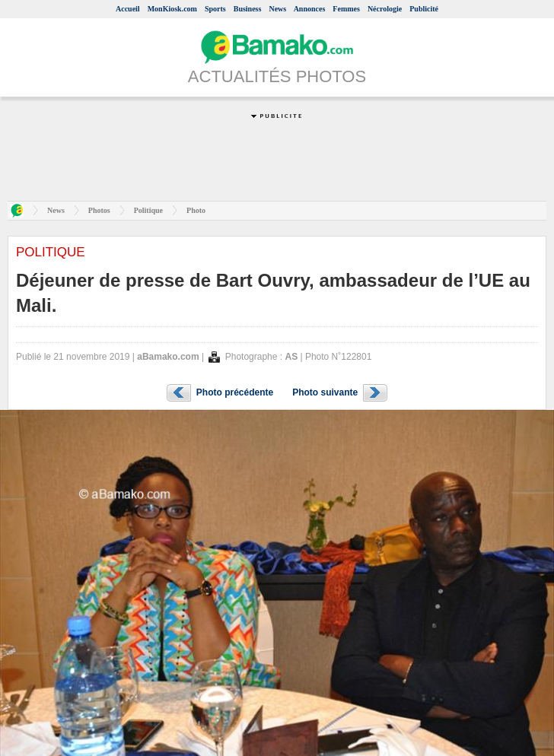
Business (248, 9)
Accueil (128, 9)
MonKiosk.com (172, 9)
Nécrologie (385, 9)
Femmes (346, 9)
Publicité (424, 9)
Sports (215, 9)
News (277, 9)
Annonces (310, 9)
